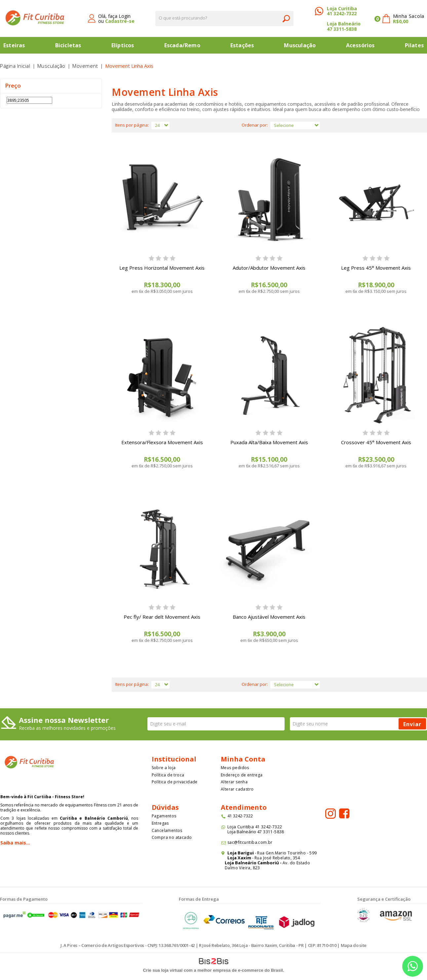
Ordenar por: (255, 125)
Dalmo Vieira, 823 (242, 868)
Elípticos (123, 45)
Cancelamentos (167, 830)
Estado (303, 863)
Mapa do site (354, 945)
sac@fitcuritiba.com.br (250, 842)
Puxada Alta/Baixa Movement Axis (269, 442)
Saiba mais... (15, 843)
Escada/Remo (182, 45)
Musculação (300, 45)
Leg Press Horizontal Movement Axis (162, 268)
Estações (242, 45)
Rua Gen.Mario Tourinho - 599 (287, 853)
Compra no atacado (172, 837)
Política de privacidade (175, 782)
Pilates (414, 45)
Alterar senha (234, 782)
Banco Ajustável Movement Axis (269, 617)
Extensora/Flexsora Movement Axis (162, 442)
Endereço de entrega (242, 775)
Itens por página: (132, 125)
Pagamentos (164, 816)
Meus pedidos (235, 768)
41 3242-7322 (342, 13)
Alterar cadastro (237, 789)
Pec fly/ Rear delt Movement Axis (162, 617)
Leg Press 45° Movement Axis (376, 268)
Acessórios (360, 45)
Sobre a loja (164, 768)
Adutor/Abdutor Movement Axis (269, 268)
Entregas (160, 823)
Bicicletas (68, 45)
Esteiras (14, 45)
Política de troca (168, 775)
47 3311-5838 (342, 29)
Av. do (289, 863)
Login (125, 16)
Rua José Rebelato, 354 (278, 858)
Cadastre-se (120, 21)
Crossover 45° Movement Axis (376, 442)
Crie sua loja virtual (163, 970)
